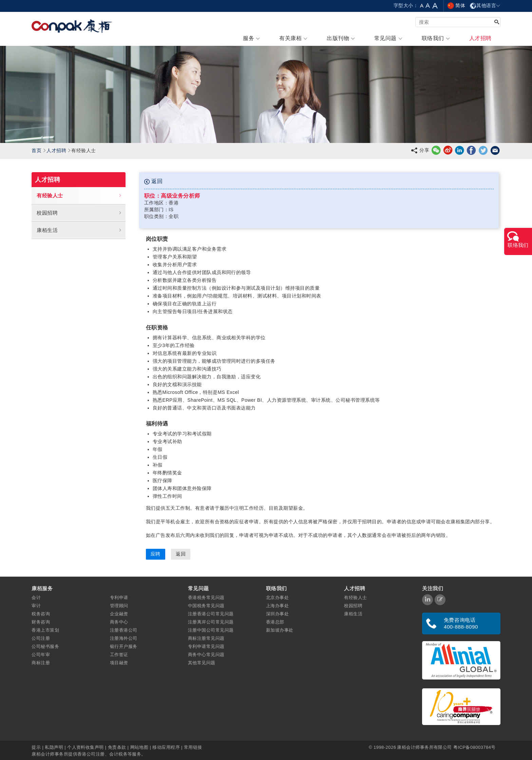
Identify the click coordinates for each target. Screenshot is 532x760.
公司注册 (41, 638)
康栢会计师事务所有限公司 (424, 747)
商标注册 (41, 663)
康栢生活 (79, 230)
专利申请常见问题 (206, 646)
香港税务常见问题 (206, 598)
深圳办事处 (277, 614)
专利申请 (119, 598)
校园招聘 (79, 213)
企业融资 (119, 614)
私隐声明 (54, 747)
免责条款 (117, 747)
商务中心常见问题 (206, 655)
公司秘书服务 (45, 646)
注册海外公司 (124, 638)
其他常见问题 (202, 663)
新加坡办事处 (280, 630)
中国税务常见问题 (206, 606)
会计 (36, 598)
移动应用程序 (166, 747)
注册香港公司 (124, 630)
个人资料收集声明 (85, 747)
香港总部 (275, 622)
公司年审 (41, 655)
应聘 (156, 554)
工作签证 (119, 655)
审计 (36, 606)
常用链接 (193, 747)
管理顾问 (119, 606)
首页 (36, 150)
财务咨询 (41, 622)
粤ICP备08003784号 (474, 747)
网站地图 (139, 747)
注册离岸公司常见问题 (211, 622)
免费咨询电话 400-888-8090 (461, 623)
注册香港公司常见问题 (211, 614)
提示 (37, 747)
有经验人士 (79, 196)
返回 (153, 181)
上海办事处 (277, 606)
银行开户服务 (124, 646)
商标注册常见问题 (206, 638)
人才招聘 (56, 150)
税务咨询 (41, 614)
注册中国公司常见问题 (211, 630)
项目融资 (119, 663)
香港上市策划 (45, 630)
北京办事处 (277, 598)
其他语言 (485, 5)
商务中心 (119, 622)
